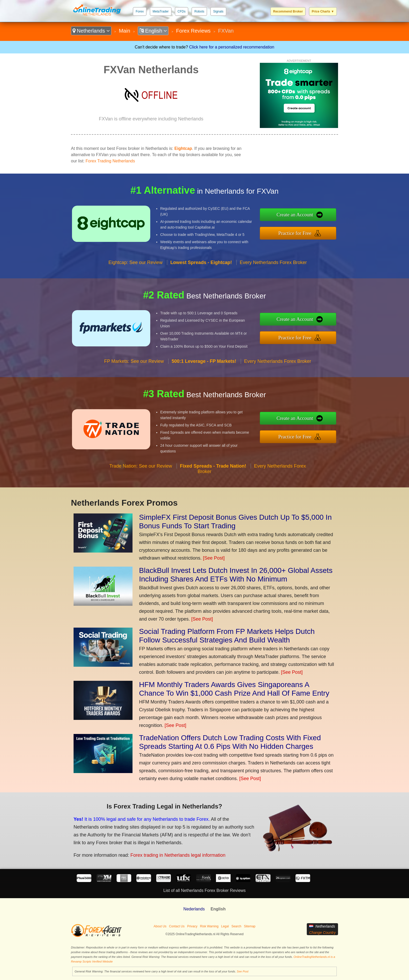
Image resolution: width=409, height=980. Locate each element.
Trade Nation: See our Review (141, 466)
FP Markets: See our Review (134, 361)
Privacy (192, 926)
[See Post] (214, 558)
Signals (218, 11)
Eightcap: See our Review (136, 262)
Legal (225, 926)
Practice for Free (295, 233)
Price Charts (323, 11)
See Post (243, 971)
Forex (140, 11)
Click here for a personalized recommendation (232, 47)
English (153, 31)
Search (236, 926)
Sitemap (250, 926)
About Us (160, 926)
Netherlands (91, 31)
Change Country (322, 933)
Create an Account (295, 215)
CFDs (182, 11)
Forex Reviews (193, 31)
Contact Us (177, 926)
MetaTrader (161, 11)
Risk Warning (209, 926)
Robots (199, 11)
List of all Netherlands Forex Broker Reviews (204, 890)
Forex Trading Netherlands (110, 161)
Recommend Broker (288, 11)
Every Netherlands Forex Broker (273, 262)
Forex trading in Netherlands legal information (178, 855)
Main (125, 31)
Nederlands (194, 909)
